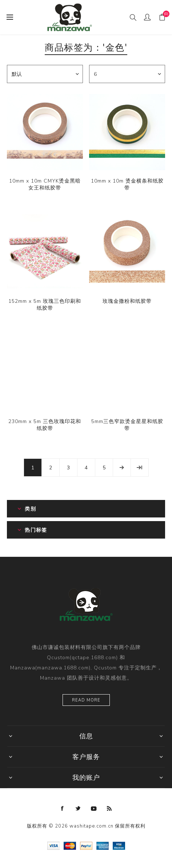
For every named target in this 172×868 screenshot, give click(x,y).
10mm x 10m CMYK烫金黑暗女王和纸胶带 (45, 184)
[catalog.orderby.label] (45, 74)
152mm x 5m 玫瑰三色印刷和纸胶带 (45, 305)
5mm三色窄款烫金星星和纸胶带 (127, 425)
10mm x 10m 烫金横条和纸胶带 (127, 184)
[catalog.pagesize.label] (127, 74)
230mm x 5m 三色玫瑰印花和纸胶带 (45, 425)
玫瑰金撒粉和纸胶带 (127, 301)
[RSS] (109, 809)
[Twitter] (78, 809)
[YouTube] (94, 809)
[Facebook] (63, 809)
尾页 (140, 468)
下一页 (122, 468)
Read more (86, 700)
